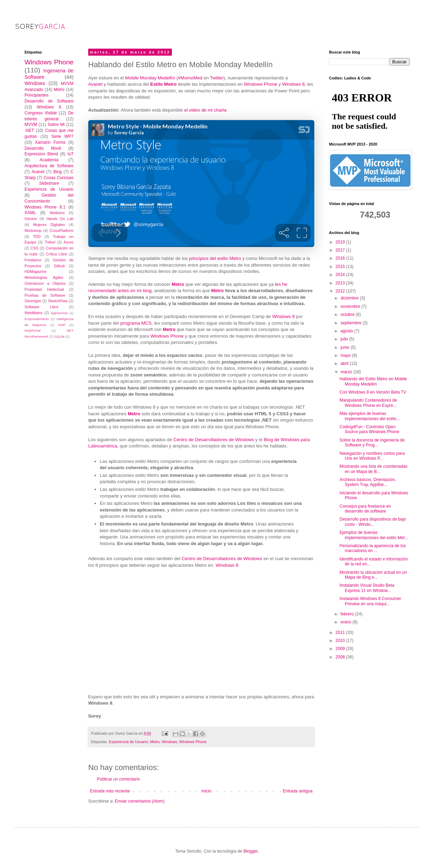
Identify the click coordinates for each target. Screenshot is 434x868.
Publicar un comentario (118, 779)
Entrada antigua (298, 791)
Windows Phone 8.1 (45, 207)
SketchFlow (58, 301)
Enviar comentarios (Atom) (140, 801)
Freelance (33, 260)
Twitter (217, 78)
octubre (348, 315)
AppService (59, 313)
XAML (30, 213)
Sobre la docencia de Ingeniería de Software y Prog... (372, 443)
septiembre (352, 323)
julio (345, 339)
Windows (169, 742)
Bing (57, 172)
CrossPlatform (62, 231)
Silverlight (33, 301)
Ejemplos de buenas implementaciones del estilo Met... (374, 535)
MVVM (31, 125)
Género (31, 219)
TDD (37, 237)
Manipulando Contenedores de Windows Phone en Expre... (368, 403)
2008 (341, 657)
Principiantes (37, 95)
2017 (341, 250)
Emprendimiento (37, 319)
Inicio (206, 791)
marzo (347, 372)
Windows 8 (293, 84)
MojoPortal (33, 330)
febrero (348, 614)
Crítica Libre (56, 254)
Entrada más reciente (110, 791)
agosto (347, 331)
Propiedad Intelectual (44, 289)
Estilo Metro (163, 84)
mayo (346, 355)
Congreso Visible (41, 113)
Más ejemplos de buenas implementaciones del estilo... (370, 416)
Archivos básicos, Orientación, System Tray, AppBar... (368, 482)
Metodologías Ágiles (44, 277)
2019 (341, 242)
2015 (341, 267)
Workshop (33, 231)
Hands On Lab (60, 219)
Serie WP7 (62, 136)
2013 (341, 283)
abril (345, 364)
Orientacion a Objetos (45, 283)
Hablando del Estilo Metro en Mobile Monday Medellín (373, 381)
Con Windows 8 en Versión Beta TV (373, 392)
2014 (341, 275)
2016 (341, 258)
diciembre (350, 298)
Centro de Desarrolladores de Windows (213, 440)
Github (59, 266)
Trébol (50, 242)
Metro (178, 284)
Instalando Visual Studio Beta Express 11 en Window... (367, 588)
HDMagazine (35, 271)
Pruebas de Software (45, 295)
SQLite (59, 336)
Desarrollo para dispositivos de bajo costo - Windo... (373, 522)
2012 (341, 291)
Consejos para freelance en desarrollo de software (365, 509)
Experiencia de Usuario (128, 742)
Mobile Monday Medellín (150, 78)
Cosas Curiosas (59, 178)
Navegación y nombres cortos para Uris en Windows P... (372, 456)
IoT (71, 154)
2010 (341, 641)
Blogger (250, 851)
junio (346, 347)
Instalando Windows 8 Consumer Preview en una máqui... (370, 601)
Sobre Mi (56, 125)
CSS (34, 248)
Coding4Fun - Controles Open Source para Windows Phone (369, 429)
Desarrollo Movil (43, 148)
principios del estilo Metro (215, 258)
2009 (341, 649)
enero (346, 622)
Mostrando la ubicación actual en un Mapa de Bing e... (373, 575)
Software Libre (41, 307)
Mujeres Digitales (49, 225)
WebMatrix (33, 313)
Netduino (57, 213)
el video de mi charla (205, 110)
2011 (341, 633)
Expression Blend (41, 154)
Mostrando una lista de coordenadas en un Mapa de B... (373, 469)
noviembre (351, 306)
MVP (62, 325)
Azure (69, 242)
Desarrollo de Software (49, 101)
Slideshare (49, 183)
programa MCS (136, 323)
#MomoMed (190, 78)
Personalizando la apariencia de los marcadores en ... (373, 548)
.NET (29, 130)
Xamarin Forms (50, 142)
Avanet (95, 84)
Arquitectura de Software (49, 166)
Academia (49, 160)
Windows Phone (261, 84)
